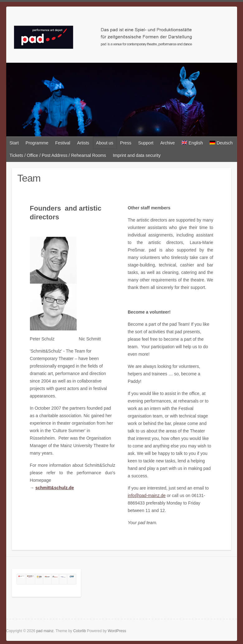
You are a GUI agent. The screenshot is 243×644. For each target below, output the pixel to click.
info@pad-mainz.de (147, 495)
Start (14, 143)
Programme (37, 143)
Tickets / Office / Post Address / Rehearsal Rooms (58, 155)
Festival (63, 143)
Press (126, 143)
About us (105, 143)
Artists (83, 143)
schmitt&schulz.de (55, 488)
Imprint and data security (137, 155)
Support (146, 143)
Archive (167, 143)
